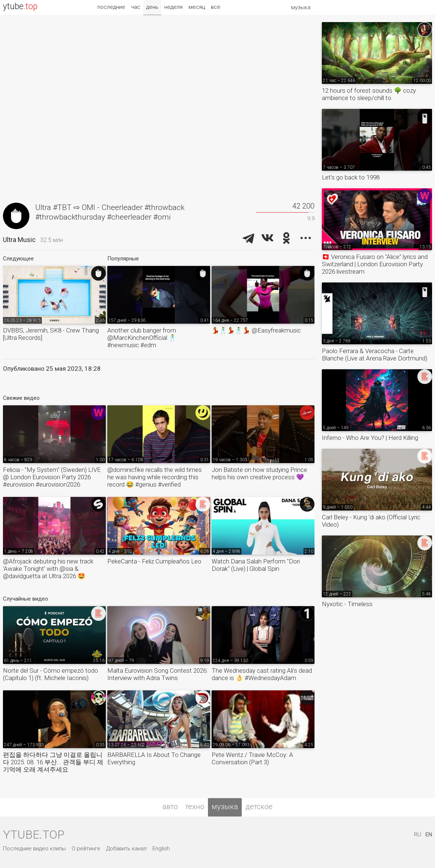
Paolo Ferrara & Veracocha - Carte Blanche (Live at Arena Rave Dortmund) (375, 355)
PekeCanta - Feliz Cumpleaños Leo (154, 561)
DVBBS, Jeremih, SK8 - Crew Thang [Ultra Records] (51, 334)
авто (170, 807)
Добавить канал (126, 849)
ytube (20, 6)
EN (429, 835)
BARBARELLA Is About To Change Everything (154, 758)
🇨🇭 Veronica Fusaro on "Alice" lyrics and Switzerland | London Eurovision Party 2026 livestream (375, 264)
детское (259, 807)
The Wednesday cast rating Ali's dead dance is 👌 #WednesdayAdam (262, 674)
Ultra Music (19, 240)
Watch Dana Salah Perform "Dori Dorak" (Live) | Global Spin (256, 565)
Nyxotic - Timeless (347, 604)
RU (418, 835)
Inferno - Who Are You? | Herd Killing (370, 438)
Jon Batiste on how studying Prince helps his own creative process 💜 (259, 473)
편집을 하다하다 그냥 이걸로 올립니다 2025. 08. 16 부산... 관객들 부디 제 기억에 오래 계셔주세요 (53, 762)
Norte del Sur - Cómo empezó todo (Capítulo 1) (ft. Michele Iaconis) (51, 674)
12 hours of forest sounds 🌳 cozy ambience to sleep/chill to (369, 94)
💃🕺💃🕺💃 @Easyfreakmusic (256, 330)
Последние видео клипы (34, 849)
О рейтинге (86, 849)
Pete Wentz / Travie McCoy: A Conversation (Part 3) (252, 758)
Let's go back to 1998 (351, 177)
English (161, 849)
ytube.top (34, 835)
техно (195, 807)
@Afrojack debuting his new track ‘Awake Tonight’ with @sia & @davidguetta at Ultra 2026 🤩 (48, 569)
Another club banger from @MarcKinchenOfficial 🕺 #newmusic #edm (142, 338)
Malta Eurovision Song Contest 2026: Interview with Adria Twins (158, 674)
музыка (225, 807)
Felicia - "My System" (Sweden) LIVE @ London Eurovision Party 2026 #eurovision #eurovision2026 (52, 477)
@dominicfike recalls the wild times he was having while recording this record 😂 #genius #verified (154, 477)
